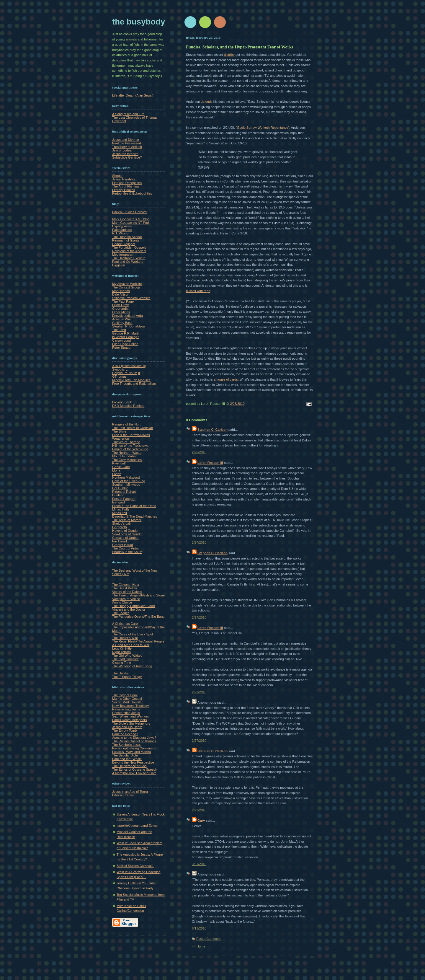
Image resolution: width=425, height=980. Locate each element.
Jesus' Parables (124, 179)
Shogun (118, 176)
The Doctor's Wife (125, 638)
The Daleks (120, 673)
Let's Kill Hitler (122, 648)
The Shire (119, 431)
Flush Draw (120, 305)
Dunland (118, 495)
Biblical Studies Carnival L (135, 866)
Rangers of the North (127, 424)
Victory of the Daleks (127, 592)
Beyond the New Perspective (133, 762)
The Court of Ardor (126, 548)
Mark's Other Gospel (127, 699)
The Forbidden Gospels (129, 247)
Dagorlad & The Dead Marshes (135, 516)
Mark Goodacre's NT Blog (131, 219)
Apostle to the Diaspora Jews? (134, 738)
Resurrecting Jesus (126, 709)
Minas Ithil (120, 513)
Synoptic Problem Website (131, 298)
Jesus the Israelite (125, 154)
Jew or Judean (123, 150)
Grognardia (120, 309)
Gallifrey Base (122, 323)
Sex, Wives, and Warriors (130, 716)
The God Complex (125, 659)
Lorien (117, 474)
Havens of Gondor (125, 531)
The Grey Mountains (127, 460)
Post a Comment (208, 939)
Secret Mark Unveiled (128, 702)
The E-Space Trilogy (127, 677)
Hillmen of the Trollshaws (130, 446)
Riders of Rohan (124, 492)
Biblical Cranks (123, 795)
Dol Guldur (120, 488)
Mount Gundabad (125, 456)
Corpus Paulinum (125, 373)
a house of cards (226, 379)
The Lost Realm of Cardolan (133, 428)
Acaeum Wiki (122, 319)
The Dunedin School (127, 237)
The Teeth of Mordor (127, 520)
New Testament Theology (130, 706)
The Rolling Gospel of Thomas (134, 741)
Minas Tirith (120, 509)
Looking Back (122, 402)
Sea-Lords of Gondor (127, 534)
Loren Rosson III (210, 463)
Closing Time (122, 663)
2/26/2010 (237, 404)
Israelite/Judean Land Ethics (137, 826)
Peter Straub (121, 348)
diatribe (229, 55)
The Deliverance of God (129, 766)
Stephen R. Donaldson (129, 326)
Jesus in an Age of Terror (130, 792)
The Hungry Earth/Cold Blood (133, 606)
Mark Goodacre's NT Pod (130, 223)
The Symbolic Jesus (127, 745)
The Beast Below (125, 588)
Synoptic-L (120, 369)
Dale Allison (121, 294)
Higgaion (119, 265)
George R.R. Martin (126, 333)
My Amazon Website (127, 284)
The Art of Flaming (125, 186)
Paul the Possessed (127, 143)
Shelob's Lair (122, 524)
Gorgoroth (120, 527)
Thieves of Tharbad (126, 442)
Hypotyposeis (122, 226)
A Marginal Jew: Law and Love (134, 773)
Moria (116, 470)
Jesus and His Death (127, 727)
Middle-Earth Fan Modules (131, 380)
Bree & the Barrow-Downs (131, 435)
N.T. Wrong (120, 233)
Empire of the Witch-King (130, 449)
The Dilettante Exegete (129, 258)
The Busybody (139, 22)
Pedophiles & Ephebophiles (132, 193)
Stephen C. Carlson (212, 430)
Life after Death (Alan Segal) (133, 95)
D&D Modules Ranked (128, 406)
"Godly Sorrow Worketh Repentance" (263, 128)
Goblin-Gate (121, 467)
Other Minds (121, 312)
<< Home (198, 946)
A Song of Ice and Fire (128, 114)
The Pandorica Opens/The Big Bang (138, 617)
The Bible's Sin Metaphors (131, 723)
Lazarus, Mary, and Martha (131, 752)
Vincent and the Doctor (129, 609)
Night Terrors (121, 652)
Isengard (118, 502)
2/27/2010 (199, 542)
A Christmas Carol (125, 624)
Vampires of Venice (126, 599)
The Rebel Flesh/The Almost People (138, 641)
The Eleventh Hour (126, 585)
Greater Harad (123, 545)
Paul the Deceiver (125, 734)
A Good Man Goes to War (131, 645)
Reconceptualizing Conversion (134, 748)
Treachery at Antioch (127, 147)
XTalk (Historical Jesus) (129, 366)
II (139, 373)
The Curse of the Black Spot (133, 634)
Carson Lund (121, 340)
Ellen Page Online (125, 344)
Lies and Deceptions (127, 183)
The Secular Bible (125, 755)
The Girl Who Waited (127, 655)
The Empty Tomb (124, 730)
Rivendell (119, 463)
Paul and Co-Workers (128, 262)
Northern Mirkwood (126, 477)
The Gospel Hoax (125, 695)
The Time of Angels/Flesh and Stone (138, 595)
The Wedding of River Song (132, 666)
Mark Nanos (121, 291)
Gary (201, 821)
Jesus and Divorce (126, 140)
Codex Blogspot (124, 244)
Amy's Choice (122, 602)
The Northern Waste (127, 453)
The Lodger (121, 613)
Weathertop (121, 438)
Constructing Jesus (126, 713)
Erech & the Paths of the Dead (134, 506)
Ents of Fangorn (124, 499)
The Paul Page (123, 301)
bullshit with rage (198, 291)
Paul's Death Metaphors (130, 720)
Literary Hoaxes (124, 190)
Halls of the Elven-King (129, 481)
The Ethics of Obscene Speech (135, 769)
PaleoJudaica (122, 230)
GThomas (119, 376)
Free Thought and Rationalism (134, 384)
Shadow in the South (127, 552)
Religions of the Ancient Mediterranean (129, 253)
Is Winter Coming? (126, 337)
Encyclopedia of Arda (127, 316)
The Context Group (126, 287)
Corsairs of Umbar (125, 538)
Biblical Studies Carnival (130, 212)
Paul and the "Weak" (127, 759)
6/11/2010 (199, 928)
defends (206, 102)
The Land (119, 330)
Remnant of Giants (126, 240)
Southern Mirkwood (126, 485)
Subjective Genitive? (127, 157)
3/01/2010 (199, 864)
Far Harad (120, 541)
